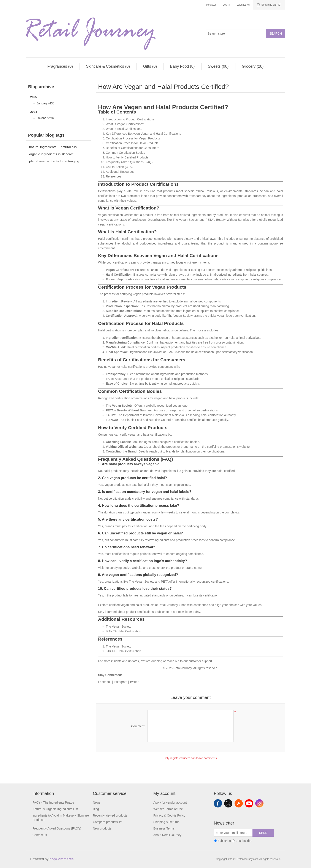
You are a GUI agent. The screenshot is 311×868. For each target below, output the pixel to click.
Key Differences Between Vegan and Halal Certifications (143, 134)
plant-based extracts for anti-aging (54, 161)
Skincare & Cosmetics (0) (108, 66)
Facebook (105, 682)
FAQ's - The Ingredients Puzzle (53, 802)
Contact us (40, 835)
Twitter (134, 682)
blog (159, 661)
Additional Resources (120, 172)
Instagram (121, 682)
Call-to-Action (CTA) (119, 167)
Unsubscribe (244, 841)
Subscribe (162, 612)
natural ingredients (43, 147)
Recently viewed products (110, 815)
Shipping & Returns (166, 822)
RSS (239, 803)
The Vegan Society (119, 627)
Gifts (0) (150, 66)
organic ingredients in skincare (52, 154)
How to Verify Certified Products (127, 157)
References (114, 176)
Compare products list (108, 822)
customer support (200, 661)
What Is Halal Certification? (124, 129)
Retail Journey (168, 605)
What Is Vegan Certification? (125, 124)
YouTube (249, 803)
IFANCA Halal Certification (123, 631)
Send (263, 833)
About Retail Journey (167, 835)
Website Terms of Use (168, 809)
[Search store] (236, 34)
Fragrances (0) (60, 66)
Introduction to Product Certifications (130, 119)
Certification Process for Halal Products (132, 143)
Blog (96, 809)
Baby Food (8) (182, 66)
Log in (226, 5)
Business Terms (164, 828)
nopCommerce (62, 859)
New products (102, 828)
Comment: (138, 726)
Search (276, 34)
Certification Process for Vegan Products (133, 138)
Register (211, 5)
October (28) (45, 118)
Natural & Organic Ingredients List (55, 809)
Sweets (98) (218, 66)
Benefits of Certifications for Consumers (132, 148)
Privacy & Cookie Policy (169, 815)
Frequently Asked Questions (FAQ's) (57, 828)
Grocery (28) (253, 66)
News (97, 802)
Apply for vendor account (170, 802)
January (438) (46, 103)
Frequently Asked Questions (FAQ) (129, 162)
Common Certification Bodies (125, 153)
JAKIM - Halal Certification (123, 651)
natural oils (69, 147)
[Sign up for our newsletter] (233, 833)
